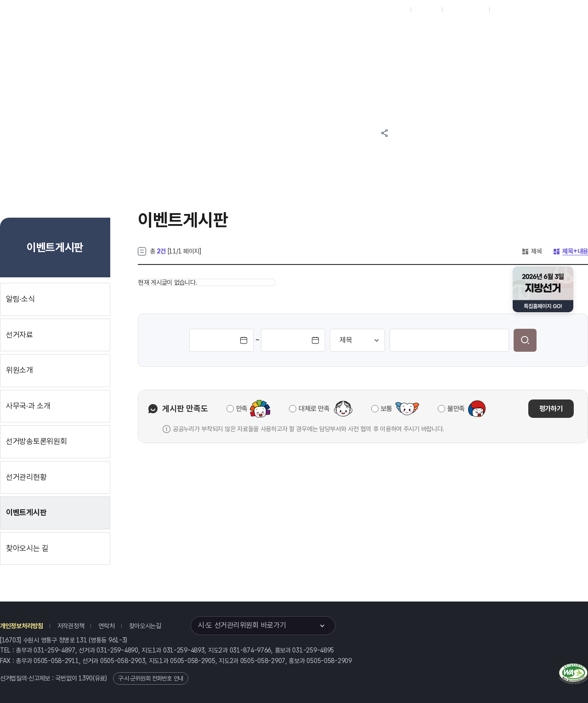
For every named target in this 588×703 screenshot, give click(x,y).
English (504, 10)
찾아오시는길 (145, 626)
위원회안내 (363, 33)
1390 (86, 678)
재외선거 (426, 10)
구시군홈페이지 (466, 10)
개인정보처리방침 (22, 626)
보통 (387, 409)
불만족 (456, 409)
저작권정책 (71, 626)
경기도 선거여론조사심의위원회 (430, 68)
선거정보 (280, 33)
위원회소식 (234, 33)
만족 (242, 409)
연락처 (106, 626)
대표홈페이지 (390, 10)
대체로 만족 (314, 409)
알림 (322, 33)
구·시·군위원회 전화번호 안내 (151, 678)
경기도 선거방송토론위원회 (430, 33)
